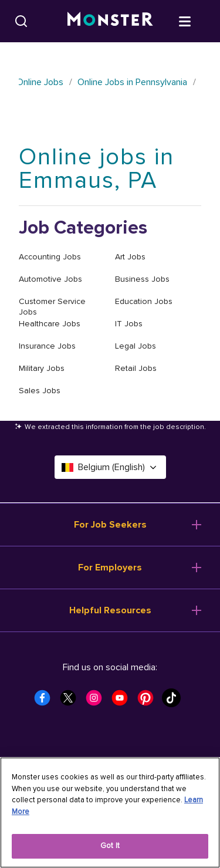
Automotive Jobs (50, 279)
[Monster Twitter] (72, 701)
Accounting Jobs (50, 257)
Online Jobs (40, 82)
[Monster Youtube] (123, 701)
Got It (110, 846)
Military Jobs (42, 368)
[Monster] (110, 21)
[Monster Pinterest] (149, 701)
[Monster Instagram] (97, 701)
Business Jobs (142, 279)
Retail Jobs (136, 368)
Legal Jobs (136, 346)
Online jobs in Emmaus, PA (97, 169)
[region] (110, 813)
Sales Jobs (40, 391)
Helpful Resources (110, 610)
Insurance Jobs (47, 346)
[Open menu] (197, 21)
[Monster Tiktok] (175, 701)
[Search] (21, 21)
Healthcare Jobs (50, 324)
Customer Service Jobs (52, 307)
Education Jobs (144, 301)
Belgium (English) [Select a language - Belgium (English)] (110, 467)
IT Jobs (129, 324)
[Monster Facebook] (46, 701)
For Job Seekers (110, 525)
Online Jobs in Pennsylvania (132, 82)
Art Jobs (130, 257)
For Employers (110, 568)
